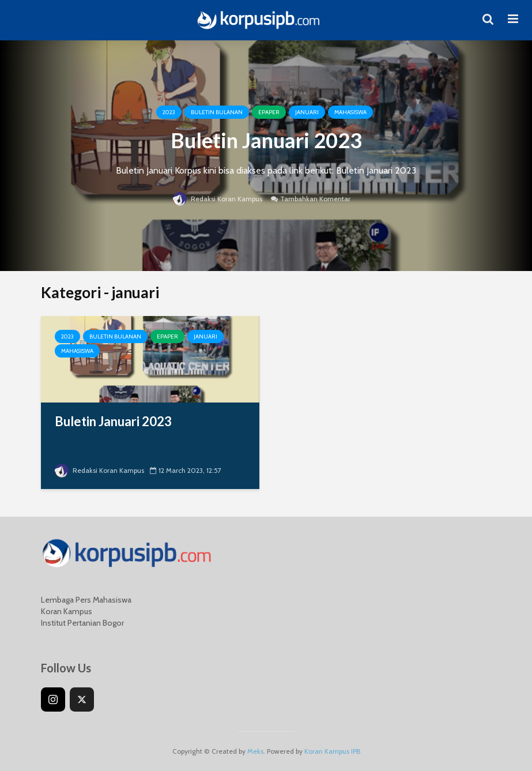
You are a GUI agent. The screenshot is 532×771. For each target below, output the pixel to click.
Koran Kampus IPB (332, 751)
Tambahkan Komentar (315, 199)
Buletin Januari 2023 (266, 140)
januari (307, 112)
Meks (255, 751)
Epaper (269, 112)
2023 (169, 112)
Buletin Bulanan (217, 112)
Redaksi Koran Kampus (218, 199)
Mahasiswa (350, 112)
